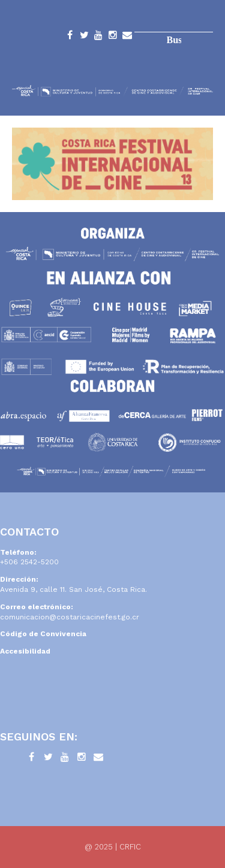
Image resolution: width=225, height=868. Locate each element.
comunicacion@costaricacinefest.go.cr (70, 617)
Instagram (113, 37)
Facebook (70, 37)
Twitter (84, 37)
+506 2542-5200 (29, 562)
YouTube (98, 37)
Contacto (127, 37)
